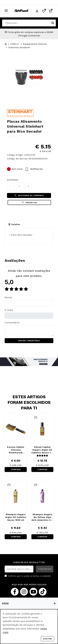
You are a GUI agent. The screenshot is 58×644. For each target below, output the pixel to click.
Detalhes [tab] (14, 224)
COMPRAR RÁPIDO (16, 470)
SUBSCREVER (45, 569)
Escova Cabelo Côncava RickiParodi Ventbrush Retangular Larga (16, 450)
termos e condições (42, 576)
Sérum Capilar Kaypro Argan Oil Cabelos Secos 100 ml (42, 450)
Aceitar (47, 639)
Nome (8, 297)
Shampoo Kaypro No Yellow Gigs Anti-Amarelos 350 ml (42, 517)
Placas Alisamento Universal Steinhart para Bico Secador (25, 126)
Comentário (12, 323)
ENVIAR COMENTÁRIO (29, 341)
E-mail (9, 310)
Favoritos (29, 203)
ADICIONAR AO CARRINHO (29, 195)
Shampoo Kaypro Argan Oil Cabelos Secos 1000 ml (16, 517)
